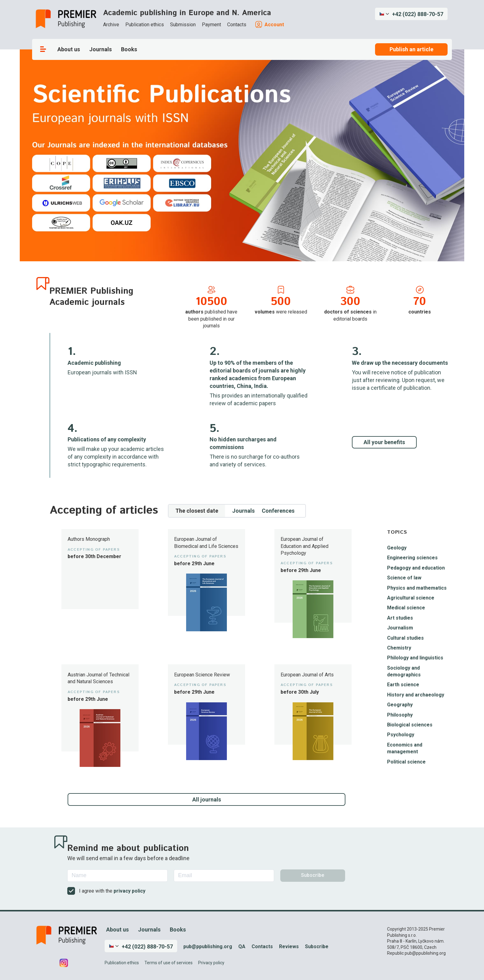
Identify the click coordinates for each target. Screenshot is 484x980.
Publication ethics (145, 25)
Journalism (400, 628)
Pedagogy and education (416, 568)
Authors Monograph (89, 539)
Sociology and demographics (404, 671)
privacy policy (129, 891)
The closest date (197, 511)
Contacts (237, 25)
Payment (211, 25)
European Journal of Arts (307, 675)
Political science (406, 762)
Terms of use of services (169, 963)
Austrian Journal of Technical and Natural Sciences (98, 678)
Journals (100, 49)
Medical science (406, 608)
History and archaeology (416, 695)
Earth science (403, 685)
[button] (411, 14)
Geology (397, 548)
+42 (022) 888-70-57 (418, 14)
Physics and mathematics (417, 588)
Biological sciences (410, 725)
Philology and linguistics (415, 658)
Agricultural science (411, 598)
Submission (183, 25)
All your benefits (384, 442)
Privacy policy (211, 963)
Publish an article (411, 49)
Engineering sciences (412, 558)
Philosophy (400, 715)
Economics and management (405, 748)
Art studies (400, 618)
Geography (400, 705)
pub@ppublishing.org (208, 946)
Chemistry (399, 648)
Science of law (404, 578)
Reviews (289, 946)
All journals (207, 799)
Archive (111, 25)
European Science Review (202, 675)
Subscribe (317, 946)
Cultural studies (405, 638)
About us (69, 49)
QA (242, 946)
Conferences (278, 511)
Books (129, 49)
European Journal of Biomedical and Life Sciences (206, 543)
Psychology (401, 735)
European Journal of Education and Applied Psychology (305, 546)
